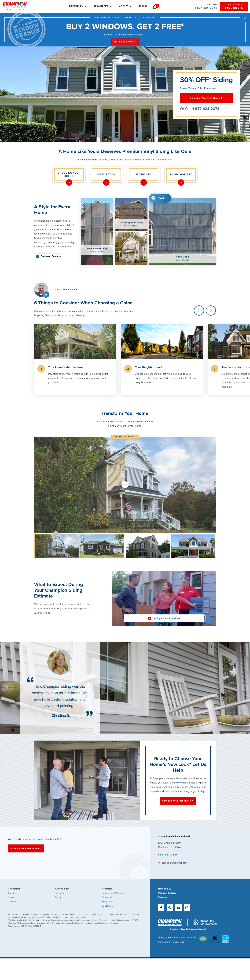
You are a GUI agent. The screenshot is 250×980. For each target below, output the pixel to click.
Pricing (58, 897)
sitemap (192, 938)
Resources (103, 6)
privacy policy (165, 938)
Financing (60, 893)
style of (179, 783)
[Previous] (199, 310)
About (125, 6)
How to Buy (165, 889)
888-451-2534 (168, 855)
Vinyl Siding (108, 906)
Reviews (12, 902)
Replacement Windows (113, 893)
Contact (12, 893)
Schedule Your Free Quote (206, 98)
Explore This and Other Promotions (125, 35)
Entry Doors (108, 902)
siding (94, 160)
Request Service (167, 893)
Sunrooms (107, 897)
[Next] (211, 310)
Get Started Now (125, 42)
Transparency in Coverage (171, 942)
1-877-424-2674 (206, 6)
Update (183, 863)
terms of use (180, 938)
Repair (143, 6)
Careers (12, 897)
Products (78, 6)
